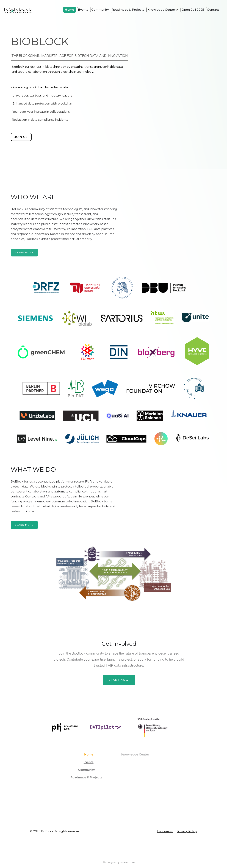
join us (21, 137)
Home (70, 10)
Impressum (165, 831)
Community (100, 10)
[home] (18, 11)
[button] (163, 10)
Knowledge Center (161, 10)
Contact (213, 10)
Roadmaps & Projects (128, 10)
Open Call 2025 (193, 10)
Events (83, 10)
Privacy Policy (187, 831)
